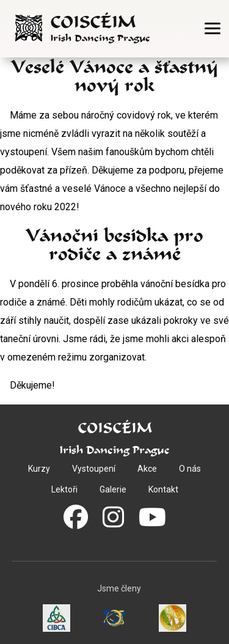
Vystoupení (94, 469)
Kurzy (39, 469)
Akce (147, 469)
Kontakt (163, 489)
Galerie (113, 489)
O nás (190, 469)
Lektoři (64, 489)
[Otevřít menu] (213, 28)
